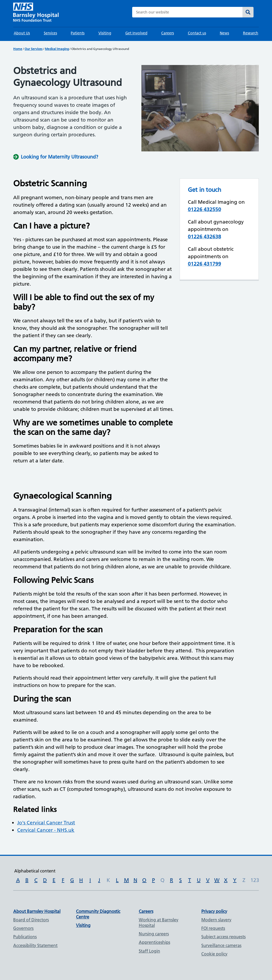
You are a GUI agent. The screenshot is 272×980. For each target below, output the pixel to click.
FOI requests (213, 928)
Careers (168, 33)
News (224, 33)
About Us (22, 33)
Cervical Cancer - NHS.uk (46, 830)
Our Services (34, 49)
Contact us (197, 33)
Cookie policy (214, 954)
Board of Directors (31, 920)
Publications (25, 937)
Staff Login (149, 951)
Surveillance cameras (221, 945)
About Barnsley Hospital (37, 911)
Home (18, 49)
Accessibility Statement (35, 945)
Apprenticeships (154, 942)
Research (251, 33)
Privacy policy (214, 911)
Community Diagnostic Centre (98, 914)
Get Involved (136, 33)
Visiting (105, 33)
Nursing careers (154, 934)
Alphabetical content (35, 871)
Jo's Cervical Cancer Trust (46, 823)
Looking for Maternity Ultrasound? (59, 157)
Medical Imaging (57, 49)
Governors (23, 928)
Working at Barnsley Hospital (159, 923)
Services (50, 33)
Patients (78, 33)
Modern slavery (216, 920)
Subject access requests (223, 937)
